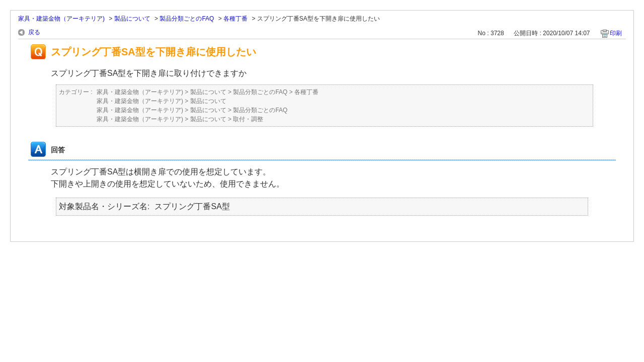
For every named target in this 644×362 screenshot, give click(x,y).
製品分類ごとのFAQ (187, 19)
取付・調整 (248, 119)
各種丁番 (235, 19)
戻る (34, 32)
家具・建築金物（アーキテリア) (61, 19)
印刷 (616, 33)
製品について (132, 19)
